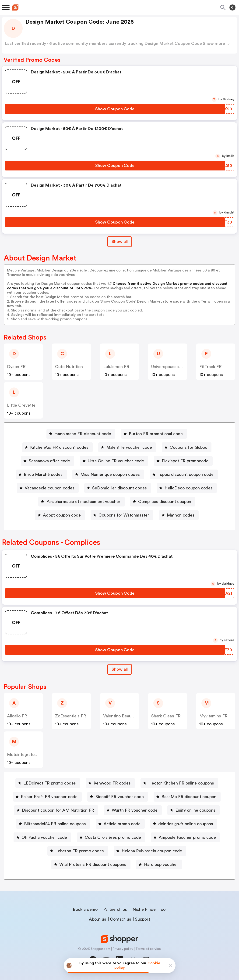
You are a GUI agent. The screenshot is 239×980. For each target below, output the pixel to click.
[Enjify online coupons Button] (193, 810)
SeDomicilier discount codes (119, 488)
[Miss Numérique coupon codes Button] (108, 474)
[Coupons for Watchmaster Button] (122, 515)
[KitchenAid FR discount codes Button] (57, 447)
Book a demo (85, 909)
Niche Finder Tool (149, 909)
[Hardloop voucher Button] (159, 864)
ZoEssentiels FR (71, 716)
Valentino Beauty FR (122, 716)
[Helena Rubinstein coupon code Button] (150, 851)
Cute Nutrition (69, 367)
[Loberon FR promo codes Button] (78, 851)
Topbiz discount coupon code (186, 474)
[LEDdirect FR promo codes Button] (48, 783)
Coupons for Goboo (188, 447)
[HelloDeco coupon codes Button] (187, 488)
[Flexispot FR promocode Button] (183, 461)
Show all (120, 669)
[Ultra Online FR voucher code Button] (114, 461)
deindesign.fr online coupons (186, 824)
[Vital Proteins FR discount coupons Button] (91, 864)
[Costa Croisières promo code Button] (111, 837)
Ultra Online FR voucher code (116, 461)
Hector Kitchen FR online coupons (181, 783)
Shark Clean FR (166, 716)
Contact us (121, 919)
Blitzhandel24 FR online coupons (55, 824)
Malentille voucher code (129, 447)
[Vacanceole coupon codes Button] (48, 488)
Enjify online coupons (195, 810)
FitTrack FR (211, 367)
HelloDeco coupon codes (189, 488)
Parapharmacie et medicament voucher (83, 502)
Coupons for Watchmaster (124, 515)
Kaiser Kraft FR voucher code (49, 797)
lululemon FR (116, 367)
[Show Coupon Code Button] (115, 109)
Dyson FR (16, 367)
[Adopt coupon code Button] (60, 515)
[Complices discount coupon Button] (163, 502)
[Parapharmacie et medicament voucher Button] (81, 502)
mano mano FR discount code (83, 434)
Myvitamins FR (213, 716)
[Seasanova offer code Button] (47, 461)
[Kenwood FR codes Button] (110, 783)
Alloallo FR (17, 716)
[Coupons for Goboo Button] (187, 447)
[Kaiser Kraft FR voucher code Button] (47, 797)
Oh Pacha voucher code (44, 837)
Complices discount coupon (165, 502)
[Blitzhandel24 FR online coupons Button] (53, 824)
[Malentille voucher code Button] (127, 447)
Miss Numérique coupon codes (110, 474)
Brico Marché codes (43, 474)
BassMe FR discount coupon (189, 797)
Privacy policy (123, 949)
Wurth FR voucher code (135, 810)
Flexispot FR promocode (185, 461)
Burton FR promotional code (156, 434)
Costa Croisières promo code (113, 837)
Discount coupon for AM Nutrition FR (58, 810)
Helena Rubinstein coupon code (152, 851)
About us (98, 919)
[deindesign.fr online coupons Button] (184, 824)
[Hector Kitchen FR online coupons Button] (179, 783)
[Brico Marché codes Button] (41, 474)
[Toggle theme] (232, 7)
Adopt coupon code (62, 515)
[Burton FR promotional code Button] (154, 434)
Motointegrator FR (25, 755)
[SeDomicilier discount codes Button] (118, 488)
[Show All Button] (120, 669)
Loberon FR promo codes (80, 851)
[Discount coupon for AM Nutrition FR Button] (56, 810)
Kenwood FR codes (112, 783)
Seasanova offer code (49, 461)
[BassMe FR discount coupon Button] (187, 797)
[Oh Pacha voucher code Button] (42, 837)
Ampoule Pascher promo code (187, 837)
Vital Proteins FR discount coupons (93, 864)
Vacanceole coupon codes (50, 488)
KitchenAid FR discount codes (59, 447)
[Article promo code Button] (120, 824)
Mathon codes (181, 515)
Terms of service (148, 949)
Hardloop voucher (161, 864)
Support (142, 919)
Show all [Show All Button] (120, 242)
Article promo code (122, 824)
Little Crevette (21, 405)
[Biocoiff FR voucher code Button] (118, 797)
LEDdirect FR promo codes (50, 783)
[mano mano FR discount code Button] (81, 434)
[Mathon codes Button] (179, 515)
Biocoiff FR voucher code (119, 797)
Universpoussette (168, 367)
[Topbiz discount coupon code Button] (184, 474)
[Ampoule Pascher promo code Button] (185, 837)
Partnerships (115, 909)
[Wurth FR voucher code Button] (133, 810)
